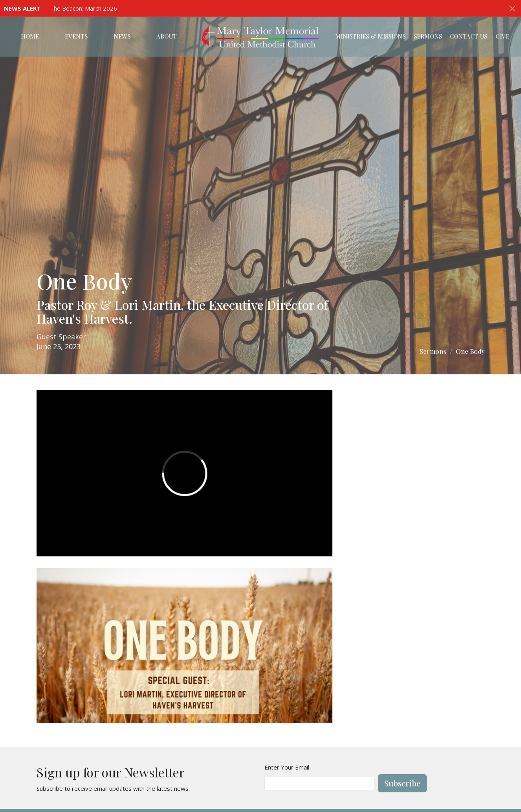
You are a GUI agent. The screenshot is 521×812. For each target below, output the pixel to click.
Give (502, 36)
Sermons (428, 36)
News (122, 36)
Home (30, 36)
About (167, 36)
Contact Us (469, 36)
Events (76, 36)
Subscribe (402, 783)
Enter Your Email (287, 767)
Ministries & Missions (370, 36)
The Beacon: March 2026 (83, 8)
